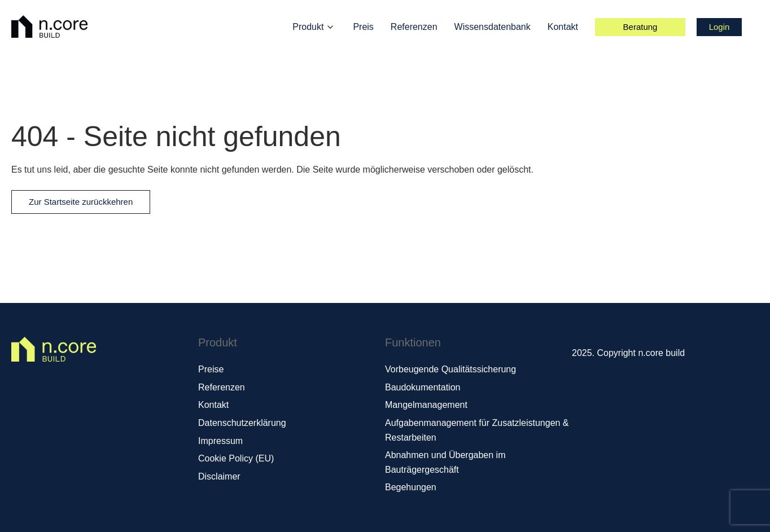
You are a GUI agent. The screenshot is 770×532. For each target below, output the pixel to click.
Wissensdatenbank (493, 27)
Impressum (220, 441)
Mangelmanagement (426, 405)
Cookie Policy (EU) (236, 458)
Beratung (640, 27)
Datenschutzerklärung (242, 423)
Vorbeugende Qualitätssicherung (450, 369)
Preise (211, 369)
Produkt (308, 27)
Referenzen (414, 27)
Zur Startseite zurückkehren (81, 202)
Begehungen (411, 487)
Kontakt (563, 27)
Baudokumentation (423, 387)
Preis (363, 27)
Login (719, 27)
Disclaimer (219, 476)
